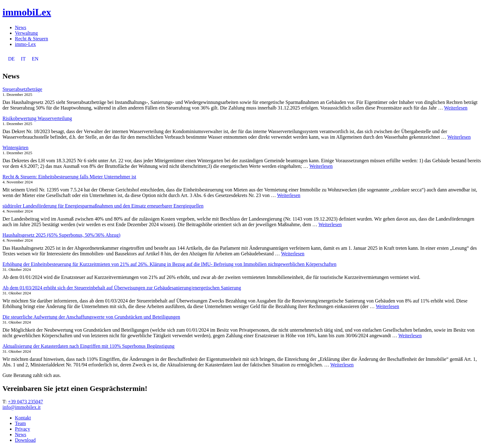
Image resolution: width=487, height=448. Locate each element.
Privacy (23, 429)
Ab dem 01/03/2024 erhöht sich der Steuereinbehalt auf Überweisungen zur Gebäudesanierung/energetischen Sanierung (122, 288)
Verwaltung (26, 33)
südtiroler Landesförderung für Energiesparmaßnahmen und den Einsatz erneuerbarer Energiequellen (103, 206)
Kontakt (23, 418)
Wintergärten (15, 148)
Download (25, 440)
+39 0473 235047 (25, 402)
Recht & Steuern (32, 39)
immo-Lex (25, 44)
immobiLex (27, 12)
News (20, 27)
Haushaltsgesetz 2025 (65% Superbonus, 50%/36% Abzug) (61, 235)
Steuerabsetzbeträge (22, 89)
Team (20, 423)
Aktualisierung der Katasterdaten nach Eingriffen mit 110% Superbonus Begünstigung (89, 346)
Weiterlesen (456, 108)
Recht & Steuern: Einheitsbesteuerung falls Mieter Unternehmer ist (69, 177)
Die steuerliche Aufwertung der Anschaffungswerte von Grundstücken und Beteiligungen (91, 317)
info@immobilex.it (22, 407)
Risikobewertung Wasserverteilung (37, 118)
